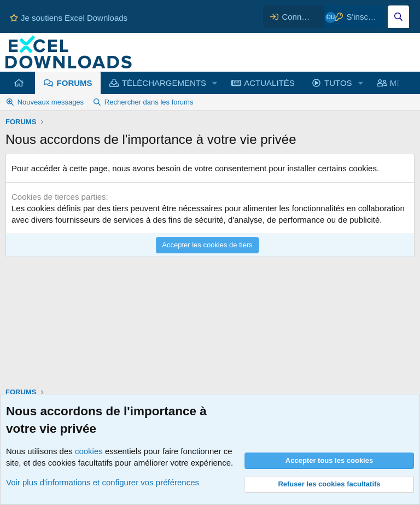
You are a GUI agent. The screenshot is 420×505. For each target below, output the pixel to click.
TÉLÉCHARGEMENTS (164, 83)
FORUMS (75, 83)
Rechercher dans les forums (149, 102)
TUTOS (338, 83)
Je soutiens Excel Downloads (69, 18)
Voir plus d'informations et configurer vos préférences (103, 482)
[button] (215, 83)
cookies (89, 451)
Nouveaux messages (51, 102)
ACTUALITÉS (269, 83)
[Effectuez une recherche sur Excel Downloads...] (398, 17)
